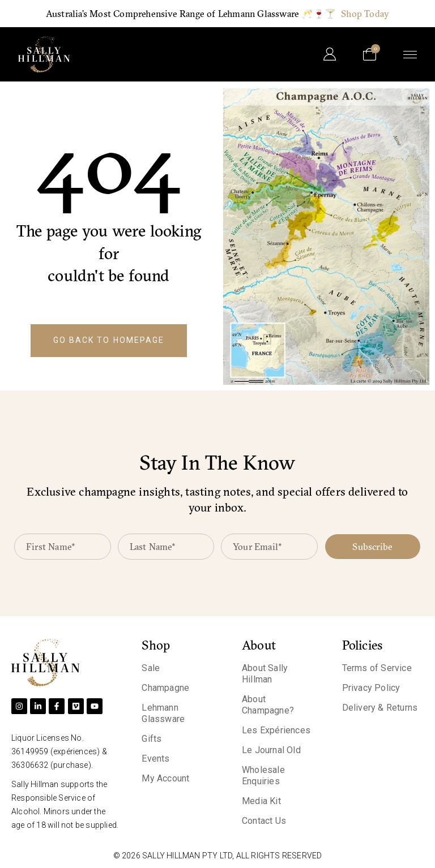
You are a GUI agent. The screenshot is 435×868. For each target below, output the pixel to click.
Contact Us (264, 821)
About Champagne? (268, 705)
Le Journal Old (271, 750)
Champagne (165, 688)
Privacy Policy (371, 688)
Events (155, 759)
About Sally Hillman (265, 674)
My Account (165, 778)
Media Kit (261, 801)
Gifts (152, 739)
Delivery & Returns (380, 708)
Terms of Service (377, 668)
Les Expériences (276, 730)
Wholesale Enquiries (263, 775)
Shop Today (365, 14)
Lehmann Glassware (163, 713)
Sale (151, 668)
